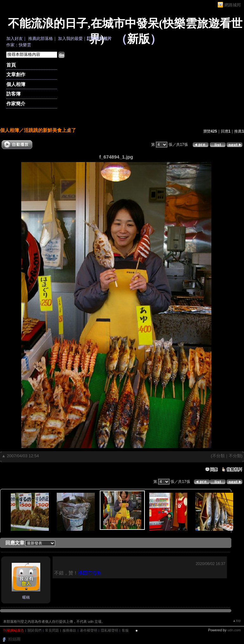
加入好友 (15, 39)
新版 (138, 39)
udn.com (234, 630)
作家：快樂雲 (19, 45)
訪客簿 (13, 94)
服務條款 (69, 630)
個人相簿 (16, 84)
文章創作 (16, 74)
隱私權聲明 (109, 630)
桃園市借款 (90, 573)
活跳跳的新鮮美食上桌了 (50, 130)
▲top (237, 621)
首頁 (11, 65)
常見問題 (52, 630)
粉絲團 (14, 639)
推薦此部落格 (41, 39)
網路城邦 (233, 5)
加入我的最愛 (70, 39)
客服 (125, 630)
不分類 (218, 456)
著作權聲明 (89, 630)
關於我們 (35, 630)
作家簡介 (16, 104)
